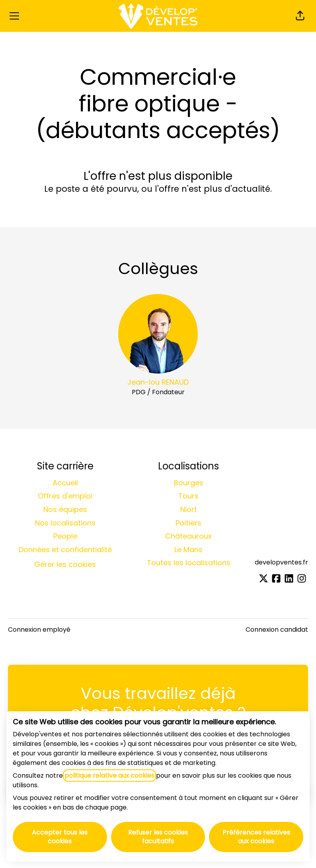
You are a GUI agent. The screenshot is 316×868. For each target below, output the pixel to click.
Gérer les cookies (65, 564)
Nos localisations (65, 523)
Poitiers (188, 523)
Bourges (189, 483)
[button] (300, 16)
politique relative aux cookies (109, 776)
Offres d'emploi (65, 496)
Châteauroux (188, 536)
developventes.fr (281, 562)
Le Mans (188, 550)
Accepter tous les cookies (60, 837)
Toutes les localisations (189, 563)
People (65, 536)
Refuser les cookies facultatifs (158, 837)
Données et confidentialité (65, 550)
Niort (189, 509)
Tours (188, 496)
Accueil (65, 483)
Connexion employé (39, 630)
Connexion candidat (277, 630)
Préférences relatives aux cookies (256, 837)
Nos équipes (65, 509)
